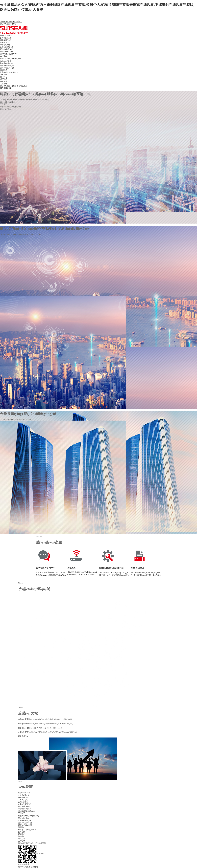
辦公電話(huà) (98, 87)
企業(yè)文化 (5, 45)
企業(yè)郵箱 (11, 24)
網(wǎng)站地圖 (24, 867)
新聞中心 (4, 70)
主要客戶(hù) (5, 42)
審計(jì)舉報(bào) (6, 49)
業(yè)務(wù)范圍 (6, 51)
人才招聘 (4, 84)
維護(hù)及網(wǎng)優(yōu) (10, 59)
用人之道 (4, 81)
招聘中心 (4, 79)
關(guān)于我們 (6, 35)
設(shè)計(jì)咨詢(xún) (8, 54)
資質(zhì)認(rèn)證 (7, 66)
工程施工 (4, 56)
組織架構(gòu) (5, 40)
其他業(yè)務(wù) (7, 63)
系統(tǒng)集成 (6, 61)
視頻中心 (4, 77)
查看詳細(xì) (23, 736)
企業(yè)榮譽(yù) (6, 47)
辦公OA (3, 24)
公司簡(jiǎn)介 (6, 38)
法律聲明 (34, 867)
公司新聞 (4, 75)
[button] (194, 434)
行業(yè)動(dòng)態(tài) (9, 72)
